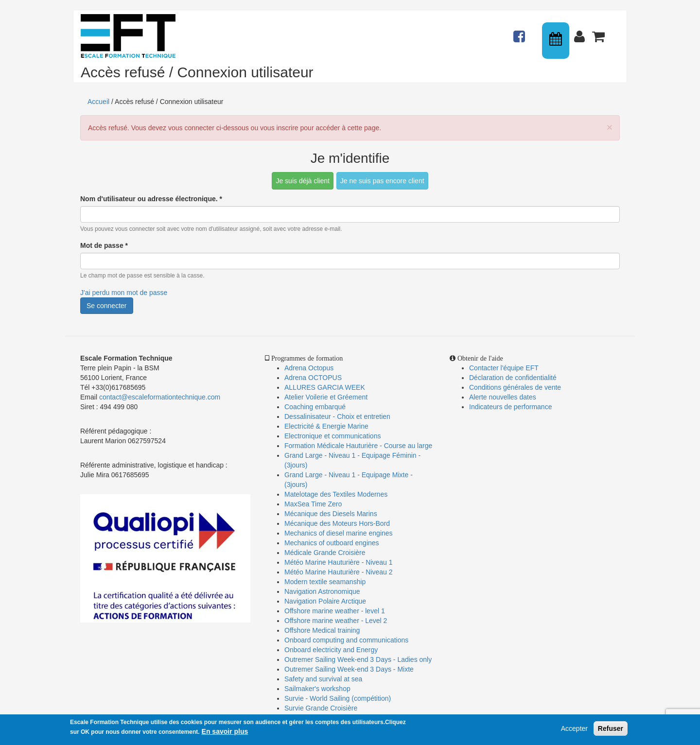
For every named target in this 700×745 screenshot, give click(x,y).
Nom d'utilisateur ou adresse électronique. (151, 199)
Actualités (521, 32)
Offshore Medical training (323, 630)
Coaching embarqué (315, 407)
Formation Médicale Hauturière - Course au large (358, 446)
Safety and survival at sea (323, 679)
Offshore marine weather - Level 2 (336, 621)
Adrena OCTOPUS (313, 378)
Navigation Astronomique (322, 591)
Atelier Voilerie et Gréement (326, 397)
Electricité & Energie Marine (326, 426)
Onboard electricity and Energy (331, 650)
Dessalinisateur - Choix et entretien (337, 416)
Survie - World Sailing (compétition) (338, 698)
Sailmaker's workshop (317, 689)
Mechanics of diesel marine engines (339, 533)
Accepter (574, 728)
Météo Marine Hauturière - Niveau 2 (339, 572)
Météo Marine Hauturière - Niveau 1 (339, 562)
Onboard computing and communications (346, 640)
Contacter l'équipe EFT (504, 368)
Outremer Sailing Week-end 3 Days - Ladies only (358, 659)
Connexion (581, 32)
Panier (599, 32)
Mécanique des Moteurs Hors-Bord (337, 523)
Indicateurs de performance (510, 407)
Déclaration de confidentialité (513, 378)
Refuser (611, 728)
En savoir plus (225, 731)
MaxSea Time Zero (313, 504)
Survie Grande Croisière (321, 708)
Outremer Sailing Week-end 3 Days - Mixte (349, 669)
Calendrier (557, 41)
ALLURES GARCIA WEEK (325, 387)
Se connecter (107, 306)
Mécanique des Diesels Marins (331, 514)
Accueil (98, 102)
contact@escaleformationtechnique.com (160, 397)
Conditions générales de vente (515, 387)
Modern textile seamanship (325, 582)
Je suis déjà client (303, 181)
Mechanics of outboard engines (332, 543)
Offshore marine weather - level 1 (335, 611)
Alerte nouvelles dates (503, 397)
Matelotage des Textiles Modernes (336, 494)
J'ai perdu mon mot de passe (124, 293)
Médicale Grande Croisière (325, 553)
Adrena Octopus (309, 368)
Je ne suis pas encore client (382, 181)
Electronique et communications (332, 436)
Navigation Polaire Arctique (325, 601)
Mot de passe (104, 245)
